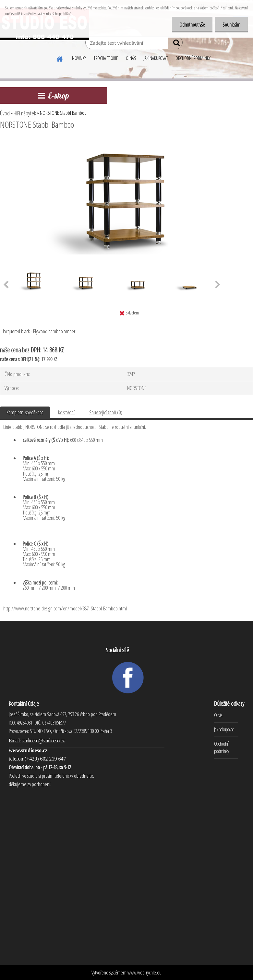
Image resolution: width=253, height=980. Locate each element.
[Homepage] (60, 58)
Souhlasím (231, 25)
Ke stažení (66, 412)
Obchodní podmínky (221, 747)
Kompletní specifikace (25, 412)
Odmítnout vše (190, 25)
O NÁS (131, 58)
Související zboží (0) (106, 412)
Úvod (5, 113)
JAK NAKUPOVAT (156, 58)
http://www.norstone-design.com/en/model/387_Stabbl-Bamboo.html (65, 608)
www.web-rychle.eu (145, 973)
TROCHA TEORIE (106, 58)
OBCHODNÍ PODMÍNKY (193, 58)
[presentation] (218, 285)
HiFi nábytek (25, 113)
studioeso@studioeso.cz (43, 741)
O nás (218, 715)
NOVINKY (79, 58)
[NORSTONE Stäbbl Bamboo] (126, 142)
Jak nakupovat (224, 729)
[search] (175, 44)
